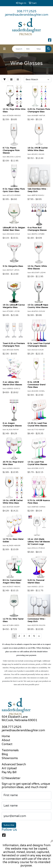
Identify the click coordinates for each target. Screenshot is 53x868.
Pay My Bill (9, 772)
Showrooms (10, 758)
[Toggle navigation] (4, 49)
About (6, 740)
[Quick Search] (18, 49)
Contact (7, 744)
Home (6, 736)
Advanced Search (14, 764)
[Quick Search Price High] (40, 49)
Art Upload (9, 768)
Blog (5, 754)
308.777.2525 (26, 11)
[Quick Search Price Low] (30, 49)
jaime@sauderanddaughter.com (27, 15)
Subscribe (9, 825)
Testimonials (10, 750)
